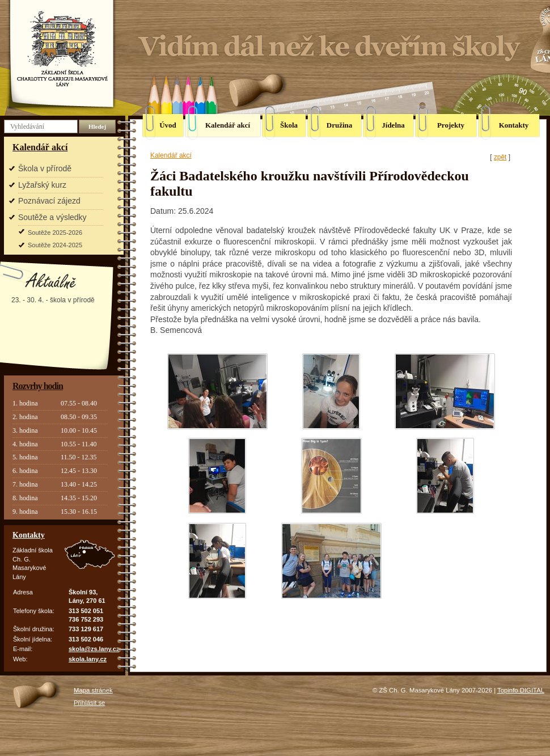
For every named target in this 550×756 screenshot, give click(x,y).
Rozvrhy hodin (38, 386)
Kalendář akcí (40, 147)
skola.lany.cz (88, 659)
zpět (500, 157)
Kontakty (29, 535)
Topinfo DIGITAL (521, 690)
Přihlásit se (89, 703)
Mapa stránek (93, 690)
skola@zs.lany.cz (94, 649)
